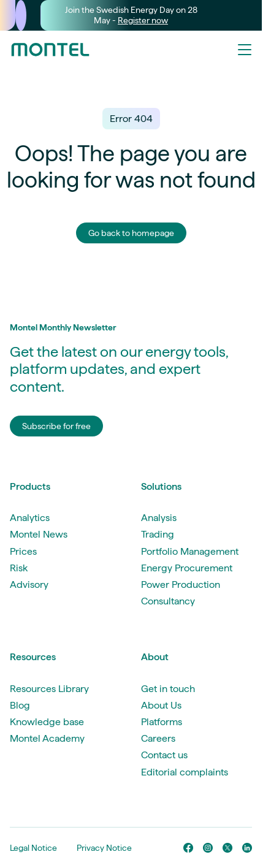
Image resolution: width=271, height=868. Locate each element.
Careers (158, 738)
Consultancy (168, 601)
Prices (23, 551)
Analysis (159, 518)
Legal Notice (33, 848)
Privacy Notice (104, 848)
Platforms (162, 722)
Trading (158, 534)
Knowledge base (47, 722)
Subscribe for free (56, 426)
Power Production (181, 584)
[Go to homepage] (50, 50)
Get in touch (168, 689)
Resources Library (49, 689)
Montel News (39, 534)
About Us (161, 705)
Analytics (30, 518)
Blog (20, 705)
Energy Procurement (187, 568)
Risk (19, 568)
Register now (143, 20)
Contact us (164, 755)
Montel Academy (47, 738)
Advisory (29, 584)
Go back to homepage (131, 233)
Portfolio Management (190, 551)
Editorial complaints (185, 772)
